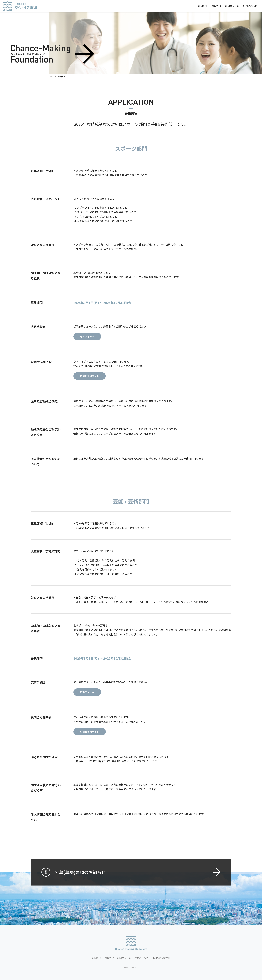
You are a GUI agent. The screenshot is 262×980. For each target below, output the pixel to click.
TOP (51, 76)
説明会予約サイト (90, 383)
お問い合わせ (250, 6)
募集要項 (216, 6)
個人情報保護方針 (161, 958)
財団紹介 (203, 6)
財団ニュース (232, 6)
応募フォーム (87, 343)
